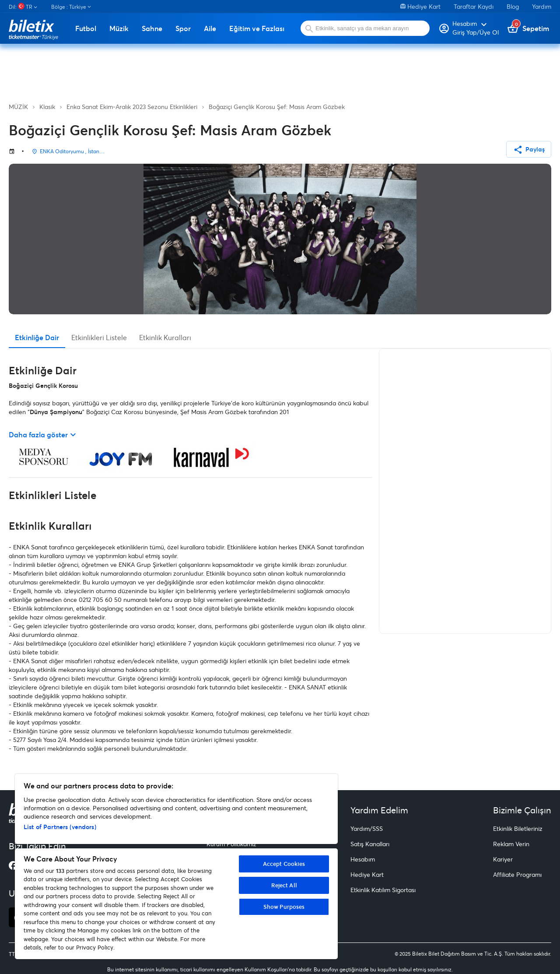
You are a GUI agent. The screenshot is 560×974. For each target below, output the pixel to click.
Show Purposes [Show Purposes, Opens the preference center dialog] (284, 907)
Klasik (47, 107)
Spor (183, 28)
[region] (176, 867)
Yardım (542, 6)
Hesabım (363, 859)
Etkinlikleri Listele (99, 337)
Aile (210, 28)
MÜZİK (18, 107)
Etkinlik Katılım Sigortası (383, 890)
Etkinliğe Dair (37, 337)
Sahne (152, 28)
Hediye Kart (420, 6)
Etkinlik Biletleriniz (518, 828)
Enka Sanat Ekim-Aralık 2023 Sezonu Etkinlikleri (132, 107)
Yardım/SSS (367, 828)
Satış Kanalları (370, 844)
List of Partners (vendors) (60, 827)
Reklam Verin (511, 844)
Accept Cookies (284, 864)
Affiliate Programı (517, 874)
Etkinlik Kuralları (165, 337)
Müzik (119, 28)
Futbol (86, 28)
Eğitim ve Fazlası (257, 28)
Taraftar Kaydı (474, 6)
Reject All (284, 885)
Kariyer (503, 859)
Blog (513, 6)
